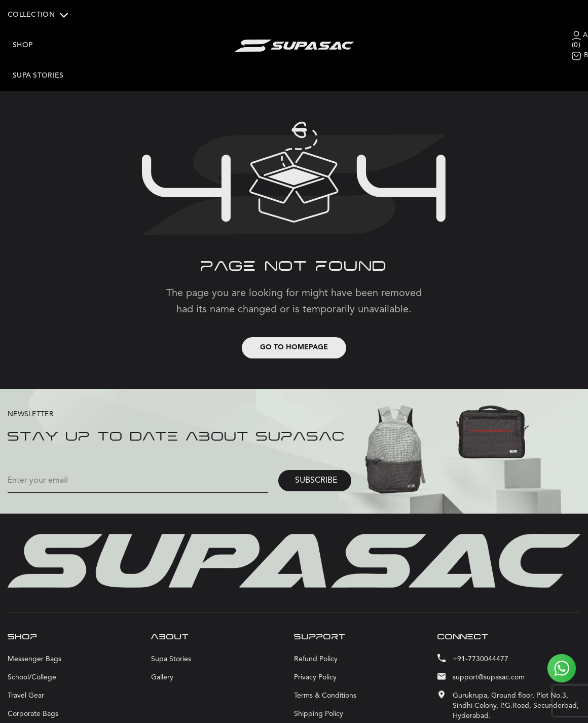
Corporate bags (33, 684)
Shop (88, 15)
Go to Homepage (294, 318)
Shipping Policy (319, 684)
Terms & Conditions (325, 666)
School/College (32, 648)
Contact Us (312, 703)
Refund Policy (316, 630)
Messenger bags (34, 630)
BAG (497, 40)
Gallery (162, 648)
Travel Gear (26, 666)
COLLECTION (38, 15)
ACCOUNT (507, 20)
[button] (40, 15)
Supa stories (38, 45)
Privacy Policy (315, 648)
